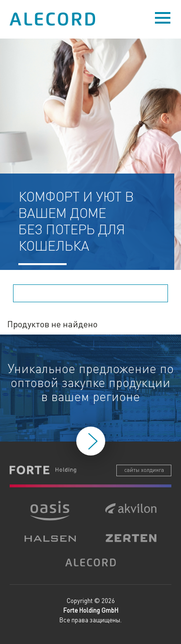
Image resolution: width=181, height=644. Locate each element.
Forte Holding (43, 470)
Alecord (53, 19)
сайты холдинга (144, 470)
